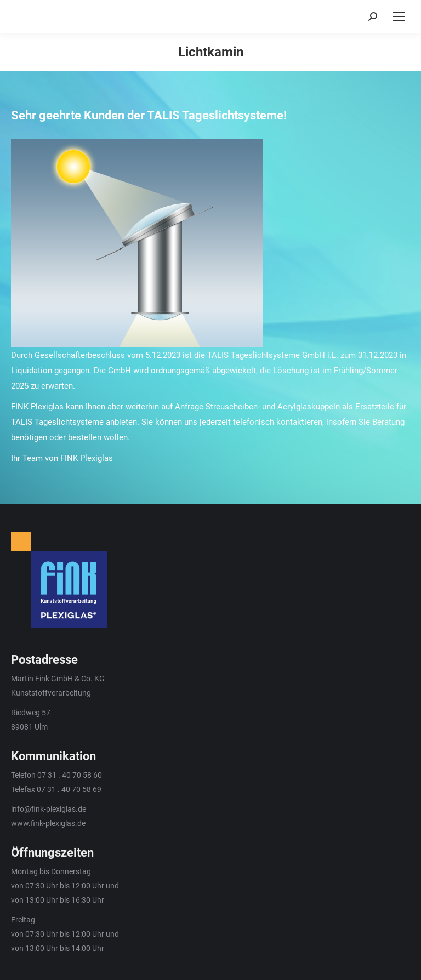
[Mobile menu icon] (399, 16)
